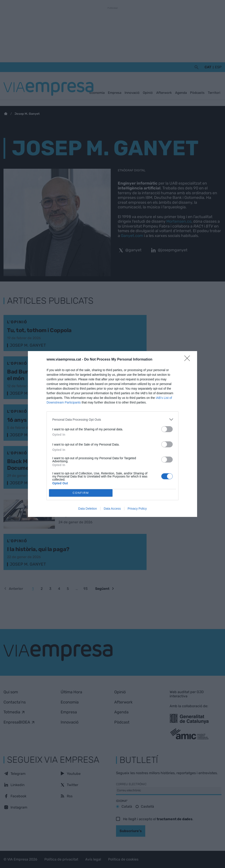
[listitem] (112, 419)
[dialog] (112, 434)
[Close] (189, 360)
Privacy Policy (137, 509)
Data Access (112, 509)
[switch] (167, 429)
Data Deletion (88, 509)
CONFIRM (81, 493)
